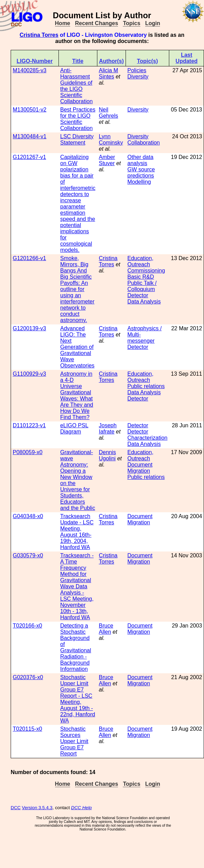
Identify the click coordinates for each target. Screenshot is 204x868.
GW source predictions (141, 173)
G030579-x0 (28, 555)
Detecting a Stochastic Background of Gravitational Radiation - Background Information (76, 647)
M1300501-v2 (30, 110)
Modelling (139, 182)
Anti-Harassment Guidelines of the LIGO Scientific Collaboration (76, 86)
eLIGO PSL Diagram (74, 428)
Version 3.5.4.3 (37, 808)
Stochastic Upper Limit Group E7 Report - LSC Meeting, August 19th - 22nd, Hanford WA (78, 699)
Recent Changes (96, 23)
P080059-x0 (28, 452)
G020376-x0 (28, 677)
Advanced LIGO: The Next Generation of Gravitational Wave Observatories (77, 347)
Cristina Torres (39, 35)
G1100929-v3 (29, 374)
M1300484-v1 (30, 136)
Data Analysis (144, 302)
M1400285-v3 (30, 70)
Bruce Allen (106, 629)
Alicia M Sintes (108, 73)
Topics (131, 23)
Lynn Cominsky (111, 140)
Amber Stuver (107, 160)
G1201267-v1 (29, 157)
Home (63, 23)
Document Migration (140, 468)
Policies (137, 70)
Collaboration (143, 143)
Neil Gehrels (108, 113)
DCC (16, 808)
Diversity (138, 77)
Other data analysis (140, 160)
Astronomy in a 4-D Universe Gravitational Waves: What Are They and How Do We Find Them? (77, 395)
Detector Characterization (147, 435)
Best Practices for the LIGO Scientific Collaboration (78, 119)
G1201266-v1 (29, 258)
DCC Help (82, 808)
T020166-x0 (27, 626)
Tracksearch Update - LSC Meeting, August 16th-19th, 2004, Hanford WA (77, 532)
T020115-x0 (27, 729)
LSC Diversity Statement (77, 140)
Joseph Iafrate (108, 428)
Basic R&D (141, 277)
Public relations (146, 386)
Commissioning (146, 271)
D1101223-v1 (29, 425)
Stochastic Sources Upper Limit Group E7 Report (74, 741)
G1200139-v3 (29, 328)
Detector (138, 295)
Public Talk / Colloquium (142, 286)
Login (153, 23)
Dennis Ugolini (107, 455)
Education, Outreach (140, 261)
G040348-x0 (28, 516)
